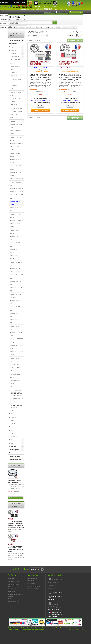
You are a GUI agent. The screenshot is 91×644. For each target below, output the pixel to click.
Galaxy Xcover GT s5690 (16, 155)
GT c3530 (14, 102)
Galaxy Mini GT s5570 (15, 225)
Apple (12, 47)
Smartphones (49, 27)
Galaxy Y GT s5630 (17, 144)
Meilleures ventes (13, 584)
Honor (12, 443)
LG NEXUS (14, 407)
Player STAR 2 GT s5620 (16, 81)
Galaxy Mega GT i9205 (16, 283)
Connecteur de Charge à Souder (15, 366)
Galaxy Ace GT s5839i (15, 232)
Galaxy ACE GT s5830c (15, 174)
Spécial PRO (13, 446)
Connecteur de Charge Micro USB (17, 390)
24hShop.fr (38, 628)
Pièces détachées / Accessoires (24, 27)
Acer (12, 430)
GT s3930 (14, 76)
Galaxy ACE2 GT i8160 (16, 209)
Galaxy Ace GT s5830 (15, 203)
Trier (29, 35)
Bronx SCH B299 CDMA (16, 62)
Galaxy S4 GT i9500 (15, 321)
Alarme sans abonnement (70, 628)
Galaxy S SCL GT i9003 (16, 184)
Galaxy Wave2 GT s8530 (16, 132)
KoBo (12, 433)
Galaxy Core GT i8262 (16, 238)
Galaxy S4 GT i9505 (15, 328)
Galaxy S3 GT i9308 (15, 315)
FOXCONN (14, 437)
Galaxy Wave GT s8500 (16, 139)
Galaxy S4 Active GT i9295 (16, 296)
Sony (12, 411)
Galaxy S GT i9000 (17, 179)
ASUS (12, 427)
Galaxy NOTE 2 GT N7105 (16, 347)
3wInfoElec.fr (46, 628)
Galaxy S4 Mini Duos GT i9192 (15, 270)
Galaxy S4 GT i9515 (15, 360)
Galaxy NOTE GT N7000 (16, 334)
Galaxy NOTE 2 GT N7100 (16, 341)
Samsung (39, 27)
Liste (82, 36)
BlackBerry (14, 417)
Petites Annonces (15, 456)
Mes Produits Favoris (34, 589)
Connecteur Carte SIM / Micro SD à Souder (16, 374)
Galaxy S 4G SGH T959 (16, 126)
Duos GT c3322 (16, 98)
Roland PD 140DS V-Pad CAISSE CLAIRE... (15, 482)
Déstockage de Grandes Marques (15, 451)
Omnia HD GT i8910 (15, 87)
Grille (78, 36)
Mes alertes (31, 583)
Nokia (12, 420)
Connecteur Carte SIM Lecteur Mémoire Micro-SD (17, 400)
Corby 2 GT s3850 (16, 111)
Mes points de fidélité (34, 586)
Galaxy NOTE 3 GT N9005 (16, 353)
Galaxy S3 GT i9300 (15, 302)
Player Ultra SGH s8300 (16, 68)
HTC (12, 414)
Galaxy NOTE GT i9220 (16, 289)
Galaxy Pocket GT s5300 (16, 216)
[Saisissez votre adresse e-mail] (37, 569)
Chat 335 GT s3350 (17, 108)
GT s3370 (14, 73)
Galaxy (58, 27)
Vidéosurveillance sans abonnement (33, 630)
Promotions (15, 466)
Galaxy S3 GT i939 (17, 192)
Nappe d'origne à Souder (16, 382)
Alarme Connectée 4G (15, 630)
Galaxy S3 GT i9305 (15, 309)
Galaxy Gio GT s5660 (15, 148)
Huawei (13, 440)
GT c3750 (14, 105)
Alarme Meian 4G (56, 628)
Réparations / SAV (15, 459)
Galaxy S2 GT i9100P (15, 257)
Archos (13, 424)
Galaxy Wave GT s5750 (16, 161)
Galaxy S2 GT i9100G (15, 251)
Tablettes (13, 53)
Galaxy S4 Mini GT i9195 (16, 277)
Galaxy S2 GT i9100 (15, 245)
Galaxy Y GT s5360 (17, 221)
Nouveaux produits (14, 581)
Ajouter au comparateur (41, 111)
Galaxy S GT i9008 (17, 188)
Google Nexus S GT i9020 (16, 94)
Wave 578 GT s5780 (15, 116)
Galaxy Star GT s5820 (15, 168)
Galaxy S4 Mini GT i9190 (16, 264)
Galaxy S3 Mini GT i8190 (16, 197)
